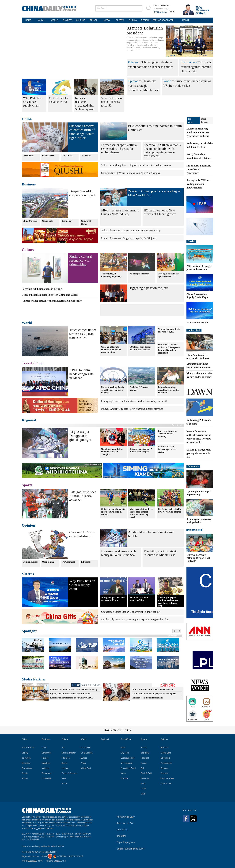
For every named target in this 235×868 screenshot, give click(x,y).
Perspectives (166, 763)
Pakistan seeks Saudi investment (147, 698)
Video (64, 778)
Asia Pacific (86, 748)
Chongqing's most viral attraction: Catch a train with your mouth (134, 401)
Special (191, 241)
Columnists (193, 466)
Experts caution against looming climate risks (196, 67)
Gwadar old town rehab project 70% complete (154, 694)
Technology (67, 221)
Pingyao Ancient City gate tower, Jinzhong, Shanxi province (132, 409)
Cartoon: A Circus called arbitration (82, 534)
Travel (27, 363)
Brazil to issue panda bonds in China (140, 599)
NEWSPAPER (168, 20)
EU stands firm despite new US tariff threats (141, 348)
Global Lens (166, 753)
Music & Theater (69, 753)
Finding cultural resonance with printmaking (81, 260)
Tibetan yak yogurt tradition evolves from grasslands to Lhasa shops (169, 602)
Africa (83, 763)
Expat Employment (126, 842)
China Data (48, 221)
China (27, 119)
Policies (133, 62)
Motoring (45, 768)
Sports (27, 485)
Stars (143, 794)
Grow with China (86, 223)
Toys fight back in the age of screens (168, 275)
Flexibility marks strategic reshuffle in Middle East (143, 86)
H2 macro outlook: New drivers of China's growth (160, 212)
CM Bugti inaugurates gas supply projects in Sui (199, 453)
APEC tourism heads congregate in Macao (81, 374)
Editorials (86, 562)
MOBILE (186, 20)
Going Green (48, 156)
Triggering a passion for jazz (148, 288)
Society (25, 753)
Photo (64, 783)
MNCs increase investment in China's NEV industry (120, 212)
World (167, 81)
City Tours (125, 753)
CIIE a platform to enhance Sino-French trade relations (111, 350)
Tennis (143, 763)
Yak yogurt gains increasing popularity (111, 275)
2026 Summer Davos (198, 323)
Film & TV (66, 758)
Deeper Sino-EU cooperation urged (82, 193)
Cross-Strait (28, 156)
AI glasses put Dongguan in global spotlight (80, 436)
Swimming (145, 778)
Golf (142, 768)
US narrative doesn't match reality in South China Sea (118, 553)
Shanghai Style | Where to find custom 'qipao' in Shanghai (131, 173)
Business (29, 184)
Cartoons (165, 768)
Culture (28, 250)
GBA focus (67, 156)
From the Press (167, 778)
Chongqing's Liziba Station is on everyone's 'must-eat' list (131, 612)
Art (63, 748)
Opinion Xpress (30, 562)
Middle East (86, 768)
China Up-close (30, 221)
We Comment (68, 562)
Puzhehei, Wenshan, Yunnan (139, 388)
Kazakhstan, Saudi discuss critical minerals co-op (74, 689)
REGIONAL (146, 20)
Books (64, 763)
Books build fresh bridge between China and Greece (50, 295)
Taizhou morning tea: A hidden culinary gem (141, 450)
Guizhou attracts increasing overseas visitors (167, 449)
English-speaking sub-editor (131, 849)
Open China (48, 562)
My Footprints (127, 763)
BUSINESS (68, 20)
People (25, 773)
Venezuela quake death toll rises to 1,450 (169, 330)
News (123, 748)
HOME (28, 20)
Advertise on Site (125, 823)
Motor (143, 783)
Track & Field (146, 773)
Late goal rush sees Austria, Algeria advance (83, 496)
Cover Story (27, 768)
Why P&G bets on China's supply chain (82, 585)
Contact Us (122, 830)
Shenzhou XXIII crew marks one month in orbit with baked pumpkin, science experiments (162, 150)
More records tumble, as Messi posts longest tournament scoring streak (141, 513)
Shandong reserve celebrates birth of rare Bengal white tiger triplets (82, 132)
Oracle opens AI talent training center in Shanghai (112, 452)
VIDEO (107, 20)
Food (39, 363)
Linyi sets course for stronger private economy (168, 434)
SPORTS (120, 20)
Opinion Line (166, 783)
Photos (25, 778)
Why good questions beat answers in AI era (113, 599)
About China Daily (126, 817)
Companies (47, 753)
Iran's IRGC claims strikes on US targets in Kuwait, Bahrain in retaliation (169, 349)
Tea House (86, 156)
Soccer (144, 748)
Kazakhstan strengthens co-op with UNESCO (72, 698)
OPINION (133, 20)
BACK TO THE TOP (117, 730)
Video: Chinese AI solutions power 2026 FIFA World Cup (131, 231)
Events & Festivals (70, 773)
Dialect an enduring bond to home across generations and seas (198, 132)
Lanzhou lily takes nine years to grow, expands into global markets (135, 619)
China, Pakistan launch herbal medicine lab (153, 689)
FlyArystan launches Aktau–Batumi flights (71, 694)
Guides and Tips (128, 758)
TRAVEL (94, 20)
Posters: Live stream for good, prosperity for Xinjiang (129, 238)
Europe (84, 758)
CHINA (41, 20)
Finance (45, 758)
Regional (29, 420)
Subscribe (159, 9)
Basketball (145, 753)
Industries (46, 763)
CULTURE (81, 20)
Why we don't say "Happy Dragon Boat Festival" (198, 558)
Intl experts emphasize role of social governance (199, 169)
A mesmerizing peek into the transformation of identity (52, 301)
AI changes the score (139, 274)
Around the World (128, 768)
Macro (44, 748)
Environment (189, 62)
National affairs (28, 748)
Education (26, 763)
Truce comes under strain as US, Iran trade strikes (83, 334)
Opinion (133, 81)
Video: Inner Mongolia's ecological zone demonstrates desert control (136, 165)
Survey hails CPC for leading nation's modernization (198, 184)
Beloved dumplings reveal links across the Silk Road (169, 390)
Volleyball (145, 758)
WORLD (55, 20)
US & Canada (87, 753)
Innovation (26, 758)
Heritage (65, 768)
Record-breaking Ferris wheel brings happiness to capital (113, 390)
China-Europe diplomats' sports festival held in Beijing (113, 512)
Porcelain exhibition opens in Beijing (42, 289)
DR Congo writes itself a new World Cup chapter (170, 510)
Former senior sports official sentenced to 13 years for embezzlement (119, 149)
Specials (124, 778)
